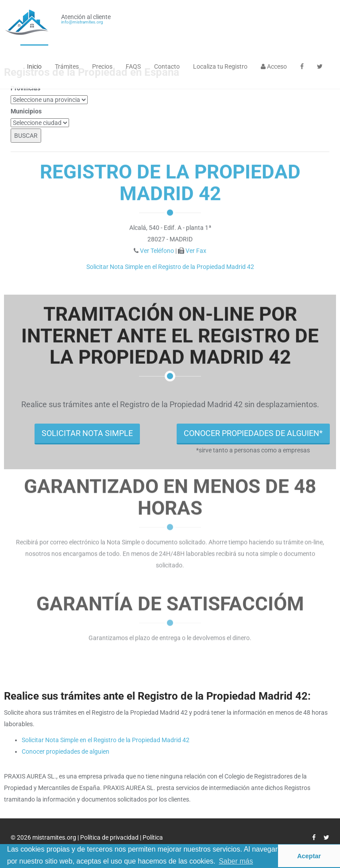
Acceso (274, 66)
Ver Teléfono (157, 250)
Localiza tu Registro (220, 66)
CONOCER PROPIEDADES (253, 433)
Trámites (67, 66)
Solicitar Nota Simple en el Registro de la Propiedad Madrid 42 (170, 267)
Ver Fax (196, 250)
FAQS (133, 66)
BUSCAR (26, 136)
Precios (102, 66)
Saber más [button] (236, 861)
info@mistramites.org (82, 22)
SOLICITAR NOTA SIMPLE (87, 433)
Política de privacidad (110, 837)
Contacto (167, 66)
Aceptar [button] (309, 856)
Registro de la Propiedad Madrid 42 (170, 182)
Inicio (34, 66)
